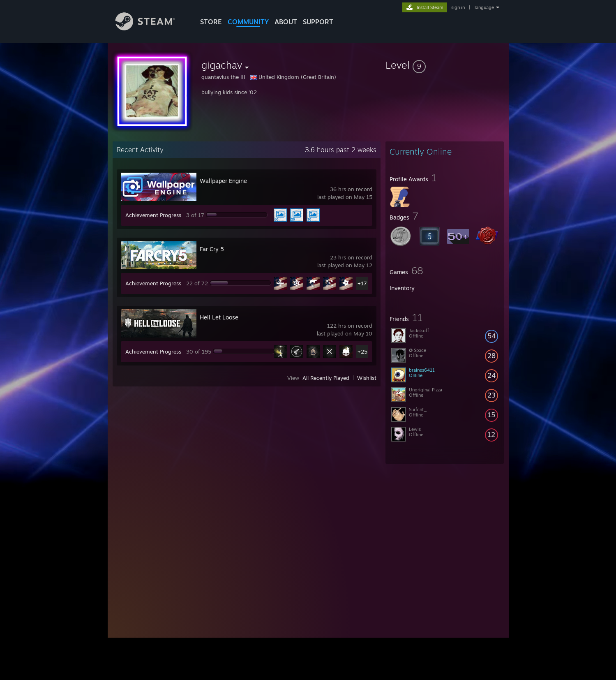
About (286, 22)
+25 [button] (362, 352)
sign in (458, 7)
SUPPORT (318, 22)
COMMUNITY (248, 22)
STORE (211, 22)
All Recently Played (326, 378)
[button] (445, 65)
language (484, 7)
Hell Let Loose (219, 317)
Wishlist (367, 378)
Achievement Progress (153, 215)
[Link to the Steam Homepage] (151, 28)
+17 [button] (362, 283)
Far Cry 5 (212, 249)
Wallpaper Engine (223, 181)
